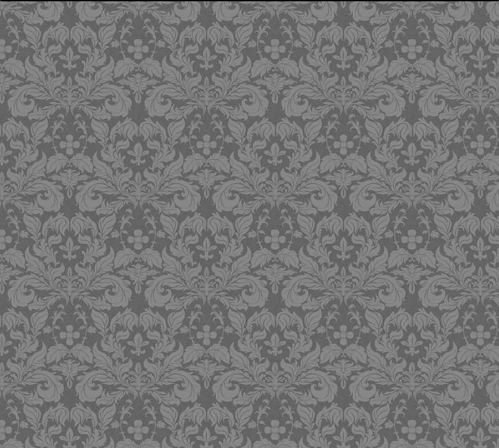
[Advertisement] (234, 208)
